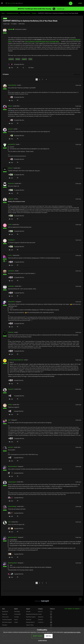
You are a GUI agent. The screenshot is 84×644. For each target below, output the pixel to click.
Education (5, 625)
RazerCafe (5, 614)
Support (28, 609)
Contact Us (41, 622)
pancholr (11, 447)
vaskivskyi (11, 286)
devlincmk (11, 183)
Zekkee (10, 405)
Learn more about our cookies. (72, 632)
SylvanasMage (12, 506)
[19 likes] (16, 231)
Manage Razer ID (30, 622)
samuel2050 (12, 144)
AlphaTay (11, 332)
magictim (11, 199)
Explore (16, 609)
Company (40, 609)
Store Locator (5, 617)
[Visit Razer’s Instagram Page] (51, 614)
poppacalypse (12, 482)
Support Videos (30, 625)
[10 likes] (16, 351)
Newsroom (41, 617)
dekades (10, 29)
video (30, 59)
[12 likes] (16, 277)
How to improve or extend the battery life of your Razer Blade (42, 41)
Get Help (28, 611)
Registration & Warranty (32, 614)
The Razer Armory (25, 13)
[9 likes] (16, 380)
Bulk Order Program (7, 622)
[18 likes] (16, 247)
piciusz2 (10, 129)
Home (3, 13)
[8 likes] (16, 411)
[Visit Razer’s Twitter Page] (51, 620)
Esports (16, 620)
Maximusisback (12, 466)
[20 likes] (16, 216)
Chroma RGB (17, 614)
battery (18, 59)
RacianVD (11, 389)
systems (11, 59)
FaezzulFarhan (12, 85)
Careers (40, 614)
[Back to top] (80, 599)
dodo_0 (10, 106)
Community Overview (12, 13)
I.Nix (9, 522)
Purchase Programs (7, 620)
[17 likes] (16, 262)
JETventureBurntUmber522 (16, 360)
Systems (34, 13)
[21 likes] (16, 175)
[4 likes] (16, 528)
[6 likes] (16, 513)
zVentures (40, 620)
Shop (3, 609)
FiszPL (10, 255)
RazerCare (29, 620)
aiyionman (11, 271)
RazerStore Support (31, 617)
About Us (40, 611)
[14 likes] (16, 323)
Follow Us (52, 609)
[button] (2, 4)
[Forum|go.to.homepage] (14, 3)
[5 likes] (16, 498)
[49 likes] (16, 64)
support (24, 59)
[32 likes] (16, 97)
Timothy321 (11, 240)
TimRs (10, 224)
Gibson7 (10, 168)
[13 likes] (16, 293)
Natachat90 (11, 302)
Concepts (16, 617)
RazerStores (5, 611)
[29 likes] (16, 136)
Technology (17, 611)
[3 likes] (16, 574)
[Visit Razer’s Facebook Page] (51, 612)
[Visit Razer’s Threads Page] (51, 617)
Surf (9, 420)
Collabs (16, 622)
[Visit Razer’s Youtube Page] (51, 622)
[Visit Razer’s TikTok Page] (51, 625)
